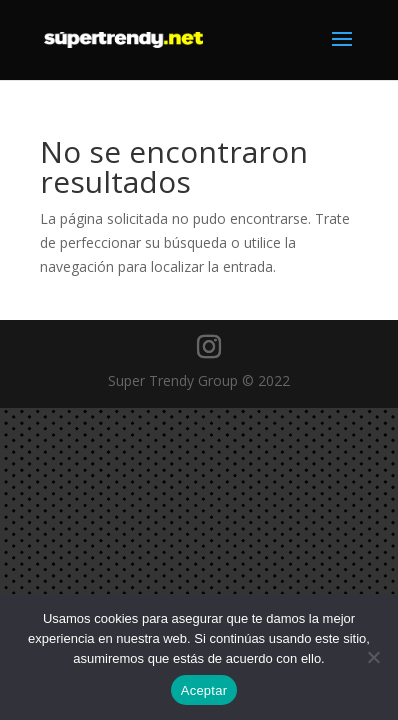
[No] (373, 657)
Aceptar (204, 690)
